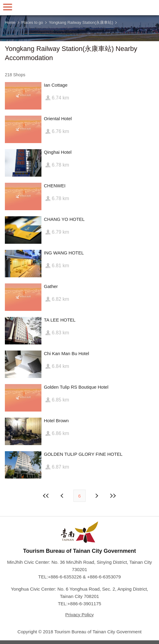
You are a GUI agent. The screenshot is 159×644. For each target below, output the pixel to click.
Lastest (113, 496)
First (46, 496)
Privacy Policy (79, 615)
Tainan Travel (79, 8)
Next (63, 496)
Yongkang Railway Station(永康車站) (81, 22)
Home (10, 22)
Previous (96, 496)
